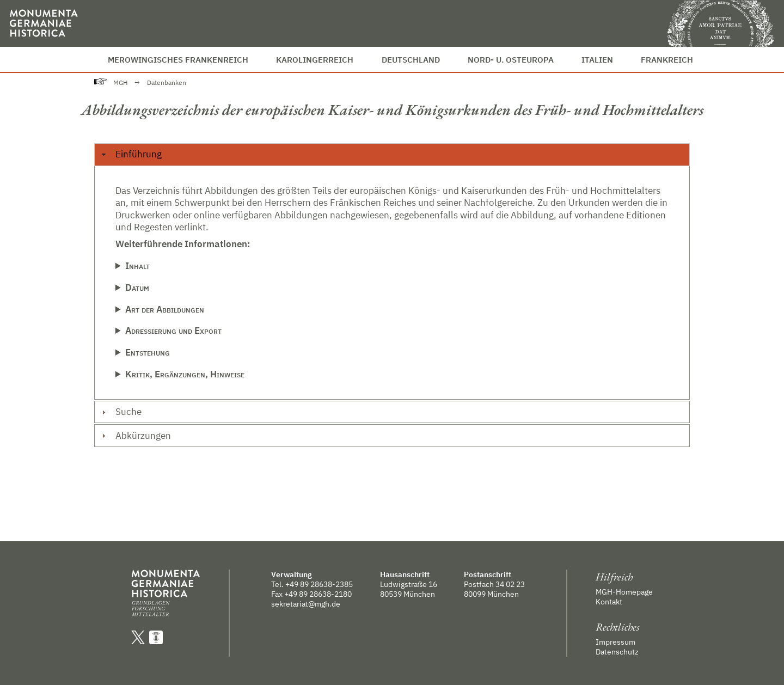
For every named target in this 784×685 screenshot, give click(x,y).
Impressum (615, 642)
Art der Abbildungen (165, 309)
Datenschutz (617, 652)
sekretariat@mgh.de (306, 604)
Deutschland (411, 59)
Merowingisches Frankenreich (178, 59)
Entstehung (148, 352)
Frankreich (667, 59)
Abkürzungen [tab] (135, 435)
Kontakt (609, 602)
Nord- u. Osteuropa (511, 59)
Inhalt (137, 266)
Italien (597, 59)
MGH (120, 82)
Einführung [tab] (130, 154)
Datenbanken (167, 82)
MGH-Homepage (624, 592)
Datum (137, 288)
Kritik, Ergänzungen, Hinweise (185, 374)
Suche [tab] (120, 411)
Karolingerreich (315, 59)
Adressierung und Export (173, 331)
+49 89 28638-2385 (319, 584)
